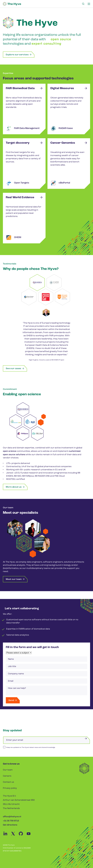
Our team (8, 770)
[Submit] (86, 738)
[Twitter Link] (15, 836)
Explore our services (19, 55)
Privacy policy (10, 788)
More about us (15, 487)
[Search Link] (83, 4)
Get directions (10, 825)
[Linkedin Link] (7, 836)
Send (13, 700)
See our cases (15, 369)
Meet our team (15, 579)
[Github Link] (22, 836)
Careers (7, 776)
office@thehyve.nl (12, 817)
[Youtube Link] (30, 836)
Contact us (8, 782)
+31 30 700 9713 (11, 821)
